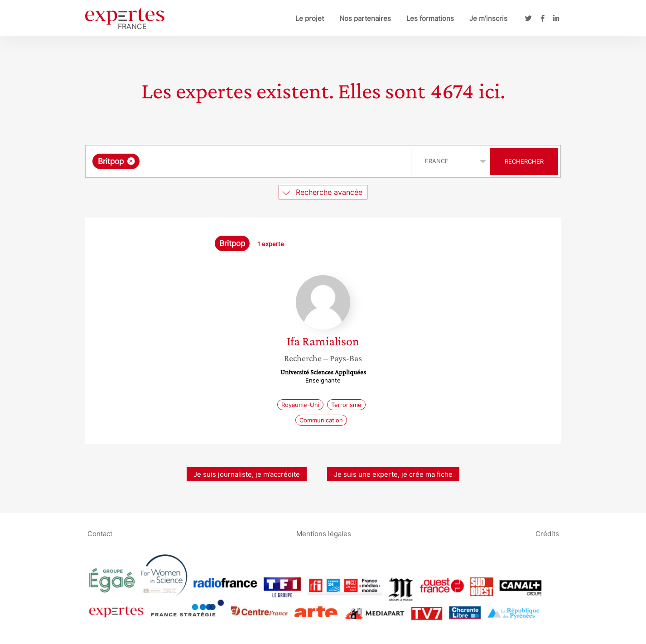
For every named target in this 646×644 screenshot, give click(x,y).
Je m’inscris (488, 18)
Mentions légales (324, 533)
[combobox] (249, 161)
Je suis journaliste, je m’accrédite (247, 474)
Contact (100, 533)
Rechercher (524, 161)
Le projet (310, 18)
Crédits (547, 533)
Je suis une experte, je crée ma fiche (393, 474)
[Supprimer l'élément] (131, 161)
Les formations (430, 18)
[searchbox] (235, 161)
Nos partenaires (365, 18)
